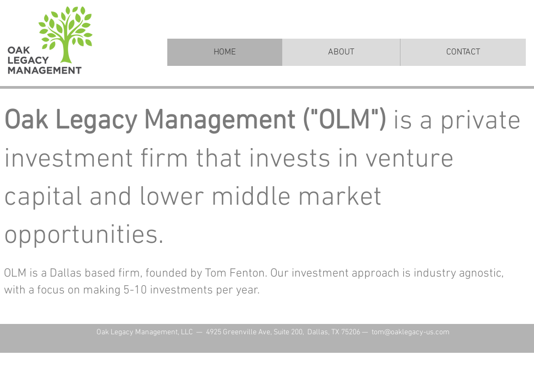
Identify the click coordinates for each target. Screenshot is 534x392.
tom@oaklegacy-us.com (411, 332)
